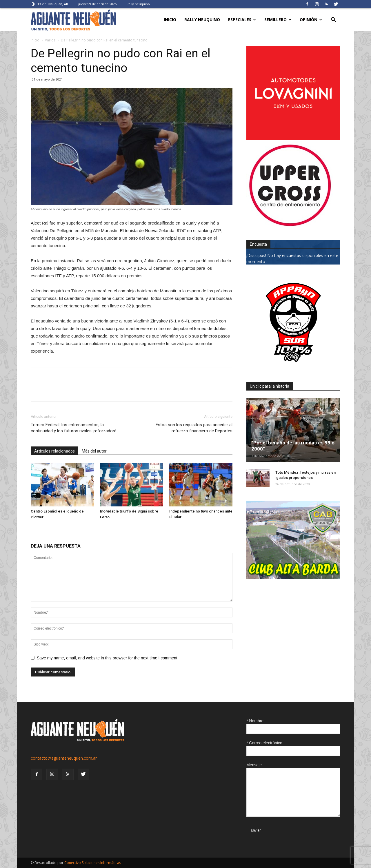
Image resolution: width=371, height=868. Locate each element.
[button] (333, 20)
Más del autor (94, 451)
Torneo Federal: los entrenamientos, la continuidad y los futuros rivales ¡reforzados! (73, 428)
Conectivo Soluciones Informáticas (93, 863)
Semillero (278, 20)
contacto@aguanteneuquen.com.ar (64, 758)
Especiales (242, 20)
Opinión (311, 20)
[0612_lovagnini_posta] (293, 138)
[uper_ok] (290, 226)
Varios (50, 40)
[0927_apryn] (293, 368)
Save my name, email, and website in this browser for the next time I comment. (108, 658)
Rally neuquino (138, 4)
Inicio (170, 20)
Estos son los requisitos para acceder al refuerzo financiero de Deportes (194, 428)
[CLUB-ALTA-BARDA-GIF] (293, 577)
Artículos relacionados (54, 451)
